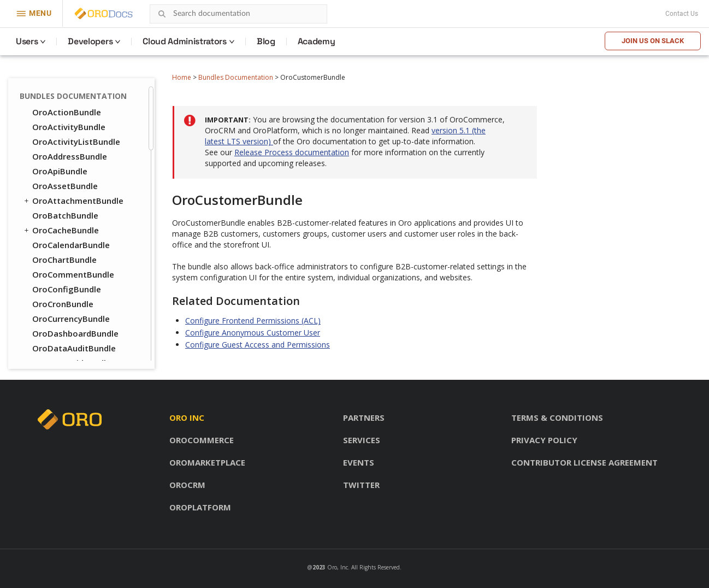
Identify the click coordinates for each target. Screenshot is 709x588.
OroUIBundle (53, 115)
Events (359, 462)
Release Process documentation (292, 152)
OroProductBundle (64, 292)
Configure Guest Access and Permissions (258, 345)
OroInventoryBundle (73, 233)
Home (182, 77)
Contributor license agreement (584, 462)
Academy (317, 41)
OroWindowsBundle (72, 130)
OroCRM (187, 485)
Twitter (361, 485)
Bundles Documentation (236, 77)
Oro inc (187, 418)
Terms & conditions (557, 418)
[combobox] (238, 14)
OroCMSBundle (57, 189)
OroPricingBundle (62, 277)
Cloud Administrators (185, 41)
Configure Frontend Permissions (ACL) (253, 321)
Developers (90, 41)
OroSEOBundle (56, 307)
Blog (266, 41)
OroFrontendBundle (72, 218)
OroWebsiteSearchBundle (83, 351)
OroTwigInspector (69, 100)
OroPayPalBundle (67, 262)
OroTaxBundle (61, 321)
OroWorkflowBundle (73, 144)
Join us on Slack (653, 41)
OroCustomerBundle (73, 203)
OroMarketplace (207, 462)
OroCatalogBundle (69, 159)
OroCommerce (202, 440)
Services (362, 440)
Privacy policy (544, 440)
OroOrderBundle (65, 248)
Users (27, 41)
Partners (364, 418)
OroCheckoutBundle (72, 174)
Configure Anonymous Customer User (253, 333)
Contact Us (682, 14)
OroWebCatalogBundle (78, 336)
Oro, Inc (338, 567)
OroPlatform (200, 507)
